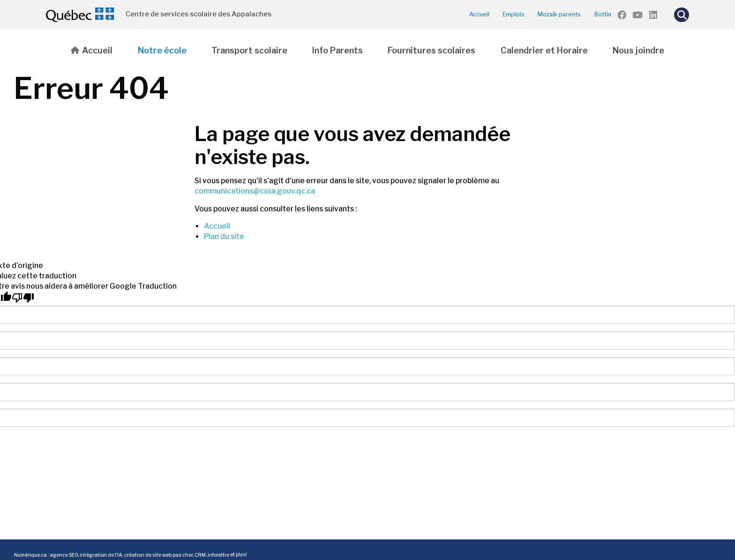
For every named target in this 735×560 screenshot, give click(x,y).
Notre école (162, 50)
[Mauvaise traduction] (23, 298)
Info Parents (337, 50)
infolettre (218, 555)
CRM (200, 555)
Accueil (479, 14)
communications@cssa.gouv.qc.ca (255, 191)
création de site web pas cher (158, 555)
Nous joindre (638, 50)
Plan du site (224, 236)
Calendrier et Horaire (544, 50)
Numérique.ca (30, 555)
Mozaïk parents (559, 14)
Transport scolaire (249, 50)
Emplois (514, 14)
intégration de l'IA (101, 555)
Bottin (603, 14)
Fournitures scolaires (431, 50)
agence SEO (64, 555)
